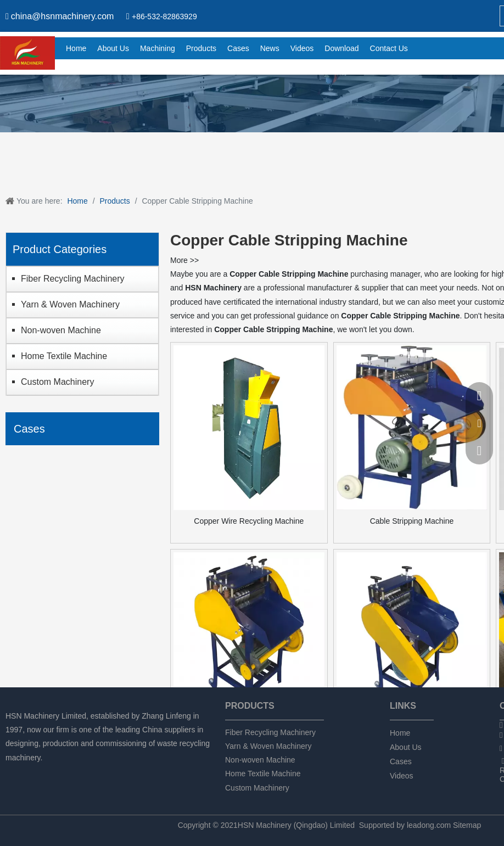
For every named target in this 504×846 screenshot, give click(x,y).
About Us (406, 747)
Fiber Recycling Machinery (73, 279)
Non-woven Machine (61, 330)
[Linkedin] (31, 772)
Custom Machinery (57, 382)
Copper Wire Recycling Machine (249, 521)
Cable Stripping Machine (412, 521)
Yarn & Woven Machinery (70, 304)
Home (400, 733)
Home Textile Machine (64, 356)
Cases (401, 761)
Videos (402, 776)
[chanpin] (252, 103)
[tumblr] (68, 772)
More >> (184, 260)
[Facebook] (12, 772)
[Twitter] (50, 772)
